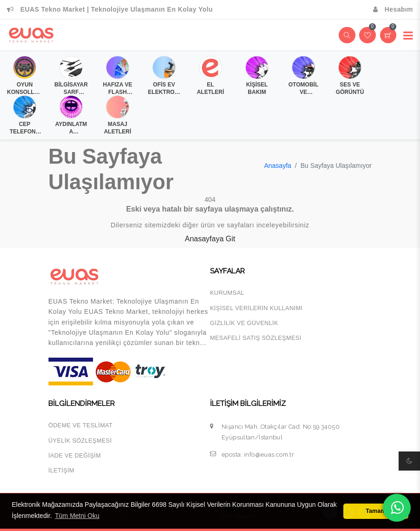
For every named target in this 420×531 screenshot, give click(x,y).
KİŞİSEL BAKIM (257, 88)
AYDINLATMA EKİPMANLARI (71, 128)
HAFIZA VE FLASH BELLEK (118, 88)
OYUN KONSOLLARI (25, 88)
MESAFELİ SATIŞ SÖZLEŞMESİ (256, 338)
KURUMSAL (227, 293)
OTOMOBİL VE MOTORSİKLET (303, 88)
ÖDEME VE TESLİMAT (80, 425)
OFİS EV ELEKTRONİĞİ (164, 88)
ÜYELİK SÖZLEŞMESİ (80, 441)
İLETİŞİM (61, 470)
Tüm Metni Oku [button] (77, 516)
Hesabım (393, 9)
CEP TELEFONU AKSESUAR (24, 128)
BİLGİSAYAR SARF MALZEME (71, 88)
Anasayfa (277, 166)
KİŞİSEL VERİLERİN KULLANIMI (256, 308)
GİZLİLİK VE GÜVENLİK (244, 323)
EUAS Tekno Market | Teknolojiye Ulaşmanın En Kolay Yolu (110, 9)
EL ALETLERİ (211, 88)
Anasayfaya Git (210, 239)
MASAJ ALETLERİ (118, 128)
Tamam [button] (376, 511)
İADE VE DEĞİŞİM (75, 455)
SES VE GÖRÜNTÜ (350, 88)
